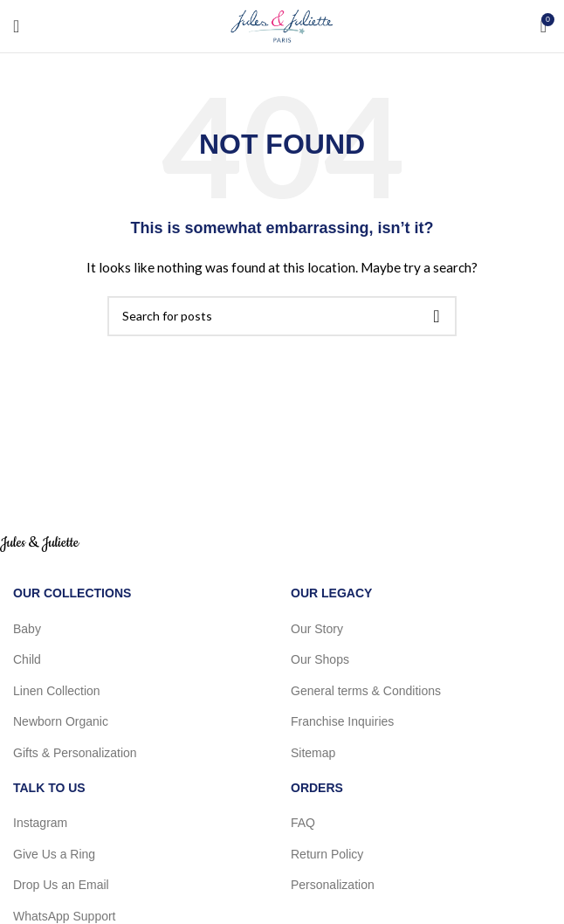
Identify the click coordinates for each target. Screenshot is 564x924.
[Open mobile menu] (16, 26)
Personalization (333, 885)
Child (27, 659)
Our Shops (320, 659)
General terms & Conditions (366, 691)
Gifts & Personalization (75, 753)
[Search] (282, 316)
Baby (27, 629)
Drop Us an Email (61, 885)
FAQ (303, 823)
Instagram (40, 823)
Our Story (317, 629)
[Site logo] (282, 25)
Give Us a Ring (54, 854)
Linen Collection (57, 691)
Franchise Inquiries (342, 721)
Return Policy (327, 854)
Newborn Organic (61, 721)
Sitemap (313, 753)
